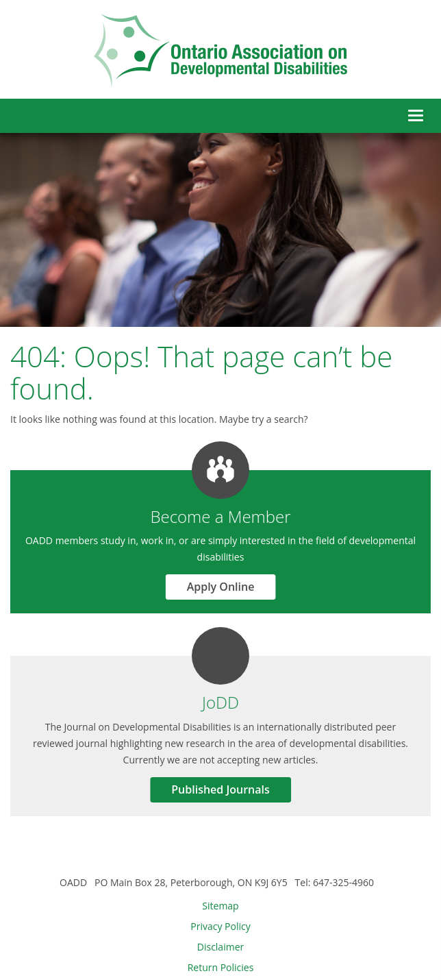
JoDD (220, 702)
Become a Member (220, 516)
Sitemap (220, 906)
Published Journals (220, 789)
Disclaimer (220, 947)
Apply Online (221, 587)
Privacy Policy (220, 926)
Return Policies (221, 967)
